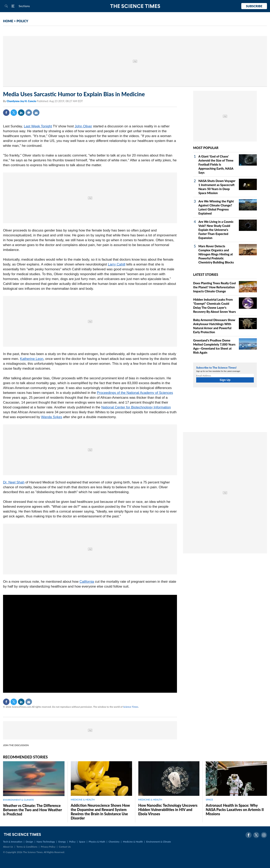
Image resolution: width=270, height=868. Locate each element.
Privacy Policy (48, 847)
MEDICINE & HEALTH (83, 800)
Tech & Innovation (13, 842)
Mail (36, 113)
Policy (72, 842)
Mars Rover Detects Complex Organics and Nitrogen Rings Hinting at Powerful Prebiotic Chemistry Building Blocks (216, 254)
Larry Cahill (116, 264)
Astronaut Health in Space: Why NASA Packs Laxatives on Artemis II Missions (235, 810)
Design (29, 842)
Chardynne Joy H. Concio (22, 101)
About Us (8, 847)
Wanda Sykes (52, 417)
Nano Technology (46, 842)
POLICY (22, 21)
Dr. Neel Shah (14, 482)
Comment (29, 113)
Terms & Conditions (27, 847)
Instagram (264, 835)
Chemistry (114, 842)
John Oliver (83, 126)
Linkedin (21, 113)
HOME (8, 21)
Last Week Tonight (38, 126)
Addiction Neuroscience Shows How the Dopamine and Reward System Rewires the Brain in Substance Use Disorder (100, 812)
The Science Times (135, 6)
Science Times (131, 707)
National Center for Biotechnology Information (136, 407)
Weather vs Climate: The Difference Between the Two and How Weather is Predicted (32, 810)
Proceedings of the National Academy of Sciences (135, 393)
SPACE (209, 800)
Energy (62, 842)
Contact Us (65, 847)
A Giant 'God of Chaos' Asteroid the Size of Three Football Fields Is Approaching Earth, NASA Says (216, 164)
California (87, 582)
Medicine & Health (133, 842)
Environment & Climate (159, 842)
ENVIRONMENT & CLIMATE (18, 800)
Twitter (14, 113)
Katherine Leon (32, 359)
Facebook (6, 113)
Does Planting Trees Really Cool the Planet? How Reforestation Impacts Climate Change (214, 287)
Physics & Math (97, 842)
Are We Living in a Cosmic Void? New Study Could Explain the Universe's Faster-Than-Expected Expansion (216, 230)
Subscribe (254, 6)
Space (82, 842)
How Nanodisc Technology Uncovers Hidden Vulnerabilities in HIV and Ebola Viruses (168, 810)
